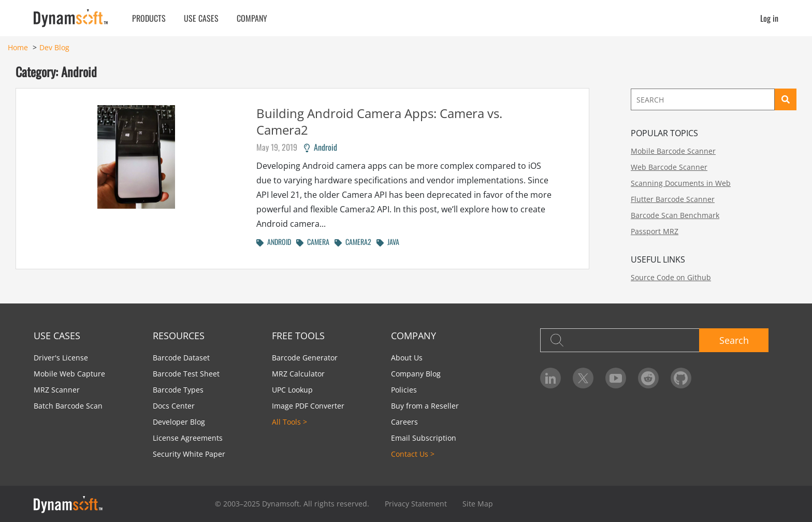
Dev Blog (54, 47)
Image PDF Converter (308, 406)
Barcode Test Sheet (186, 374)
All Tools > (289, 422)
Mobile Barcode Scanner (673, 151)
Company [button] (252, 18)
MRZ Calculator (298, 374)
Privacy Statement (416, 504)
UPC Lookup (292, 390)
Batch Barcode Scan (68, 406)
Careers (404, 422)
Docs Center (174, 406)
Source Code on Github (671, 277)
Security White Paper (189, 454)
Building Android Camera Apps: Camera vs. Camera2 (379, 121)
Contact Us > (413, 454)
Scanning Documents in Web (681, 183)
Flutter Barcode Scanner (673, 199)
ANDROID (274, 242)
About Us (407, 358)
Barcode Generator (305, 358)
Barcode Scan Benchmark (675, 215)
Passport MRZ (655, 231)
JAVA (388, 242)
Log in (769, 18)
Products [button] (149, 18)
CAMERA (313, 242)
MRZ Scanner (57, 390)
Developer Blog (179, 422)
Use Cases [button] (201, 18)
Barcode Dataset (181, 358)
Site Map (478, 504)
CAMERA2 (353, 242)
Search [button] (734, 340)
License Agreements (188, 438)
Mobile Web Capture (69, 374)
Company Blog (416, 374)
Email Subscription (424, 438)
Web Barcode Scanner (669, 167)
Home (18, 47)
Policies (404, 390)
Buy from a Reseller (425, 406)
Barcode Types (178, 390)
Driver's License (61, 358)
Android (321, 147)
